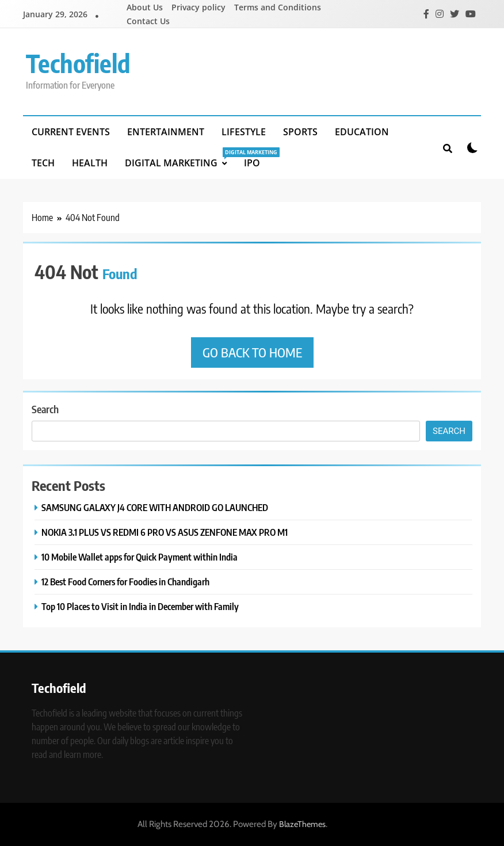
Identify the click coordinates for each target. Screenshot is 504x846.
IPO (252, 163)
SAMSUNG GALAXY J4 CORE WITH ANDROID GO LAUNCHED (155, 507)
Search (45, 409)
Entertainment (166, 132)
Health (90, 163)
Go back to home (252, 352)
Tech (43, 163)
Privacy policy (198, 7)
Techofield (78, 63)
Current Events (71, 132)
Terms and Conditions (278, 7)
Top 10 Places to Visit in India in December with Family (140, 606)
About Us (145, 7)
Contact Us (148, 21)
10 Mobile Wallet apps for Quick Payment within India (140, 557)
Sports (300, 132)
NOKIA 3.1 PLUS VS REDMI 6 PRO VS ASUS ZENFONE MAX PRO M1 (165, 532)
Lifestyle (244, 132)
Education (362, 132)
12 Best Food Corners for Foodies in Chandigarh (125, 582)
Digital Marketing (180, 158)
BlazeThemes (302, 824)
